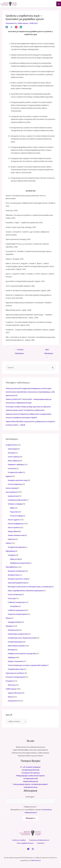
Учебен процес (23, 24)
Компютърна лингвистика (18, 635)
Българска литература (17, 572)
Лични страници (14, 458)
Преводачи (12, 658)
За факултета (11, 446)
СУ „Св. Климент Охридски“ (31, 768)
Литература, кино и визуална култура (22, 639)
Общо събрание (14, 461)
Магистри (12, 686)
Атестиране (13, 450)
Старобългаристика (16, 670)
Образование (11, 552)
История (11, 454)
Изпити (11, 698)
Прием (8, 619)
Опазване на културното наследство (22, 654)
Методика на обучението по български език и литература (30, 587)
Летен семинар (11, 489)
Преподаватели (12, 568)
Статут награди (17, 517)
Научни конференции (16, 524)
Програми (9, 627)
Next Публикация (48, 351)
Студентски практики (17, 548)
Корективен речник (30, 782)
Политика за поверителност (39, 841)
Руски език (12, 599)
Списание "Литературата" (16, 678)
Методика (12, 650)
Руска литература (15, 485)
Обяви (12, 509)
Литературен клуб (30, 780)
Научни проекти (14, 528)
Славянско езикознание (17, 611)
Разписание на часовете (15, 674)
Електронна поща (31, 788)
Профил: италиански (16, 662)
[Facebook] (7, 28)
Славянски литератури (17, 603)
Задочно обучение (15, 694)
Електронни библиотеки (17, 501)
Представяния (13, 532)
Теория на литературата (18, 615)
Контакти (41, 844)
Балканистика (13, 497)
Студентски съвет (16, 473)
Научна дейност (12, 493)
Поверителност (31, 808)
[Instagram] (33, 850)
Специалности (11, 24)
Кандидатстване (15, 623)
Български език (14, 576)
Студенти (12, 556)
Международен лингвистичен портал (31, 777)
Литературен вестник (30, 771)
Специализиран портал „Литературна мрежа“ (30, 785)
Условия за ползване (19, 841)
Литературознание (15, 643)
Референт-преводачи (16, 465)
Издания (9, 477)
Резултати (14, 513)
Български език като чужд (18, 481)
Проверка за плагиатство (20, 564)
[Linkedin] (21, 28)
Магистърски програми (17, 647)
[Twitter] (11, 28)
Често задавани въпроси (25, 844)
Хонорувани (14, 607)
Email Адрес (30, 798)
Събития (11, 540)
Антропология (13, 631)
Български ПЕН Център (30, 774)
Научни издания (14, 521)
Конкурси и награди (15, 505)
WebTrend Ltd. (36, 861)
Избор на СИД (15, 560)
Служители (12, 469)
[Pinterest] (16, 28)
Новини (8, 544)
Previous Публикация (19, 351)
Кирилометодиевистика (17, 584)
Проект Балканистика (16, 536)
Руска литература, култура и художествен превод (27, 666)
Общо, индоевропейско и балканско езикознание (26, 591)
